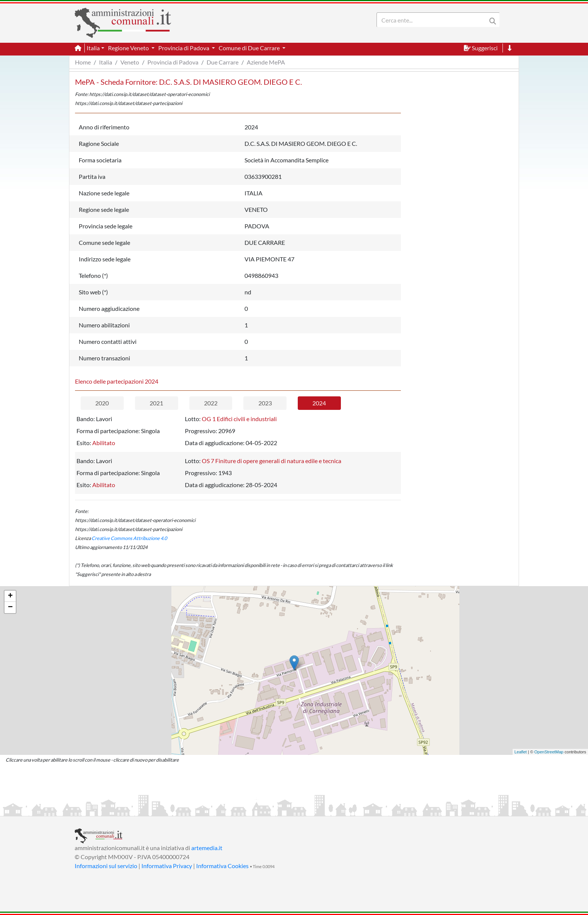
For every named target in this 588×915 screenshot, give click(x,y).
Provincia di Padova (173, 62)
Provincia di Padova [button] (184, 48)
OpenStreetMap (549, 752)
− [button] (10, 607)
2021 (156, 403)
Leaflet (521, 752)
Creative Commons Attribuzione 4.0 (129, 538)
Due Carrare (223, 62)
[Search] (433, 20)
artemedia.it (207, 848)
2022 (211, 403)
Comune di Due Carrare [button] (250, 48)
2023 (265, 403)
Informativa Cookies (222, 866)
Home (83, 62)
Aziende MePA (266, 62)
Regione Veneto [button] (129, 48)
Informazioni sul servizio (106, 866)
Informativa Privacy (167, 866)
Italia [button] (93, 48)
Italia (106, 62)
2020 (102, 403)
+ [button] (10, 596)
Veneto (130, 62)
